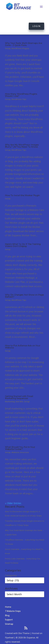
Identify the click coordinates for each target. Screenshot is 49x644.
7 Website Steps (13, 611)
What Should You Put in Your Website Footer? (20, 448)
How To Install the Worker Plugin (22, 195)
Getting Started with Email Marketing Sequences (19, 397)
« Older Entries (13, 503)
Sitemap (9, 624)
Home (8, 607)
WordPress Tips (19, 99)
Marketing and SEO (14, 401)
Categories (11, 575)
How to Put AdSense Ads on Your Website (23, 347)
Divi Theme (24, 633)
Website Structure (20, 452)
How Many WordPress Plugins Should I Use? (21, 95)
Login (36, 26)
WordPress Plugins (20, 48)
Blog (7, 615)
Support (9, 620)
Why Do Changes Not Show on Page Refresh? (24, 296)
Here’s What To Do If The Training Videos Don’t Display (23, 245)
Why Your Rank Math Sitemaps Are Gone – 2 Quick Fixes (24, 44)
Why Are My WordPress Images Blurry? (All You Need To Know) (22, 146)
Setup (8, 48)
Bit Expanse (29, 638)
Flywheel (9, 638)
